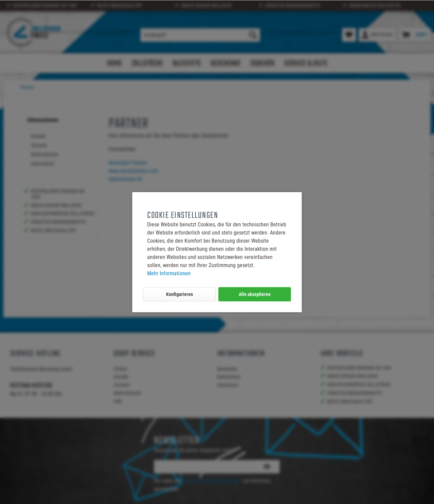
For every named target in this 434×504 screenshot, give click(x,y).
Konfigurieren (180, 294)
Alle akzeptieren (255, 294)
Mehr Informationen (169, 273)
